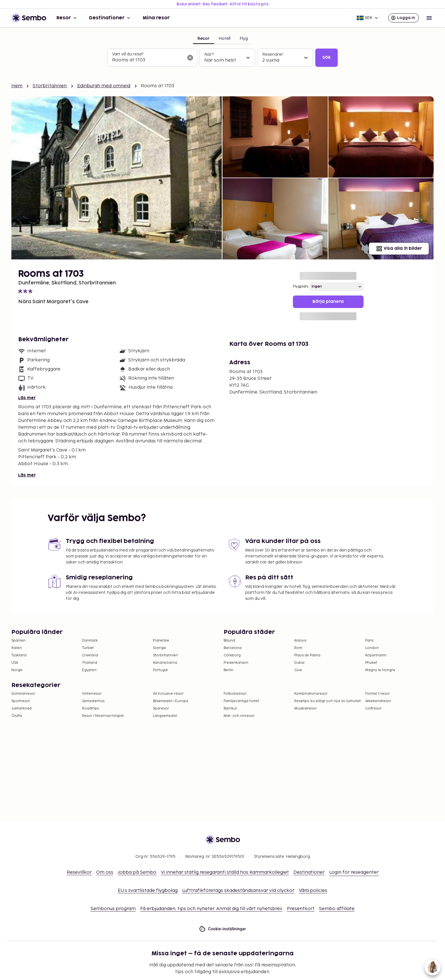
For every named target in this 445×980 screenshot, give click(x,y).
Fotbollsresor (235, 694)
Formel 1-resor (378, 694)
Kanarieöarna (165, 663)
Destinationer (110, 18)
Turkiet (88, 648)
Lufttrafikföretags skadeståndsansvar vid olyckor (238, 891)
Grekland (90, 655)
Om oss (105, 872)
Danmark (90, 641)
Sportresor (21, 701)
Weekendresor (378, 701)
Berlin (228, 670)
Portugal (160, 670)
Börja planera (328, 302)
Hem (17, 86)
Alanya (300, 641)
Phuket (371, 663)
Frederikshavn (236, 663)
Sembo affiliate (337, 909)
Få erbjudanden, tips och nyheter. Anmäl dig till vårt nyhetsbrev (211, 909)
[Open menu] (429, 18)
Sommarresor (23, 694)
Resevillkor (79, 872)
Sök (327, 58)
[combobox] (148, 60)
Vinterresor (92, 694)
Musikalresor (306, 709)
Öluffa (17, 716)
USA (15, 663)
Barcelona (233, 648)
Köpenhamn (376, 655)
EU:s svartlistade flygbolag (148, 891)
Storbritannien (50, 86)
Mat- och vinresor (239, 716)
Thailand (90, 663)
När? (209, 54)
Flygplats (301, 287)
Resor (67, 18)
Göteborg (232, 655)
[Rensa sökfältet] (190, 58)
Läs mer (27, 398)
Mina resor (156, 18)
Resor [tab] (203, 39)
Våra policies (313, 891)
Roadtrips (90, 709)
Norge (17, 670)
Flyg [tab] (244, 39)
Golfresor (373, 709)
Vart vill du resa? (128, 54)
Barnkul (230, 709)
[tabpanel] (222, 58)
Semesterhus (93, 701)
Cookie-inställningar (222, 929)
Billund (229, 641)
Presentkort (301, 909)
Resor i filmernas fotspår (103, 716)
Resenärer (273, 54)
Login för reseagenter (354, 872)
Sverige (159, 648)
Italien (17, 648)
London (372, 648)
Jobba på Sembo (137, 872)
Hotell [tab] (224, 39)
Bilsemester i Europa (171, 701)
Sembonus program (113, 909)
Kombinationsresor (311, 694)
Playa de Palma (307, 655)
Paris (369, 641)
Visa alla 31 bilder (399, 249)
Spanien (18, 641)
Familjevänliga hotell (241, 701)
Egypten (89, 670)
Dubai (299, 663)
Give (298, 670)
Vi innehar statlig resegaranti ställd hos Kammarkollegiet (225, 872)
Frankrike (161, 641)
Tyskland (19, 655)
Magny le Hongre (380, 670)
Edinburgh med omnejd (104, 86)
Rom (298, 648)
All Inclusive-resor (168, 694)
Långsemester (165, 716)
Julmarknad (21, 709)
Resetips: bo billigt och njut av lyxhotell (328, 701)
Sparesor (161, 709)
